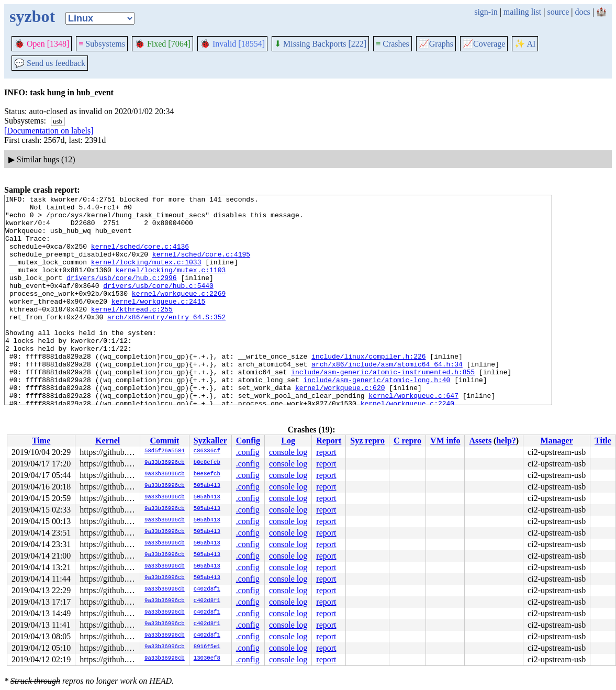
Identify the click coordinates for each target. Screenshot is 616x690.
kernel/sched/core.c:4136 (140, 257)
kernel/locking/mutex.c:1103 (171, 285)
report (326, 452)
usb (58, 121)
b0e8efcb (207, 463)
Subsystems (102, 44)
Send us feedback (50, 63)
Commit (164, 441)
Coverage (484, 44)
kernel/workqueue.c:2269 (179, 314)
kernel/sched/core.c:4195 (201, 266)
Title (603, 441)
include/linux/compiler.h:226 (368, 389)
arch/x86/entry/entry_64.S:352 (166, 342)
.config (248, 452)
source (558, 12)
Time (41, 441)
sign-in (486, 12)
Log (288, 441)
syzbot (32, 16)
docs (582, 12)
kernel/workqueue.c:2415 (158, 323)
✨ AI (525, 44)
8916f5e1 (207, 647)
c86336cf (207, 451)
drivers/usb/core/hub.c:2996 (122, 295)
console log (288, 452)
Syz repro (367, 441)
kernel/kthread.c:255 (132, 332)
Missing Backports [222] (320, 44)
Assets (480, 441)
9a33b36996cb (165, 463)
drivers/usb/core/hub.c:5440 (158, 304)
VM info (445, 441)
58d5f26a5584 (165, 451)
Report (329, 441)
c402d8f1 (207, 589)
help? (506, 441)
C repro (407, 441)
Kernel (108, 441)
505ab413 (207, 486)
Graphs (436, 44)
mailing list (522, 12)
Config (248, 441)
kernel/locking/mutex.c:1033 (146, 276)
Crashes (393, 44)
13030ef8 (207, 659)
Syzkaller (210, 441)
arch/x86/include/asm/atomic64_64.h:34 (387, 398)
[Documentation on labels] (49, 131)
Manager (557, 441)
